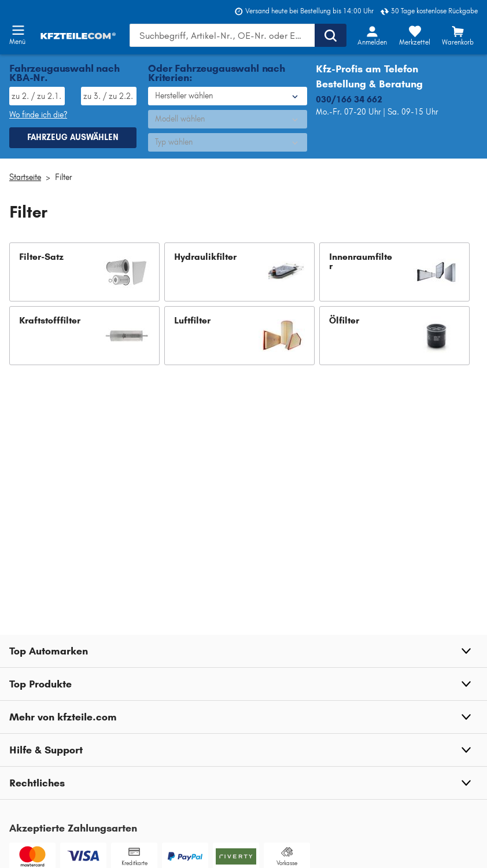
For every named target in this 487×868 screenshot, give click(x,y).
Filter (63, 177)
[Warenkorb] (458, 35)
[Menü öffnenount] (18, 30)
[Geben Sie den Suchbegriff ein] (222, 35)
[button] (84, 272)
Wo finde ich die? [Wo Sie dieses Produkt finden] (38, 115)
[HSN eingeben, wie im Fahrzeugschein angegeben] (37, 96)
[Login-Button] (372, 35)
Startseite (25, 177)
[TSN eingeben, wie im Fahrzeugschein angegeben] (109, 96)
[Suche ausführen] (331, 35)
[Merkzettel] (415, 35)
